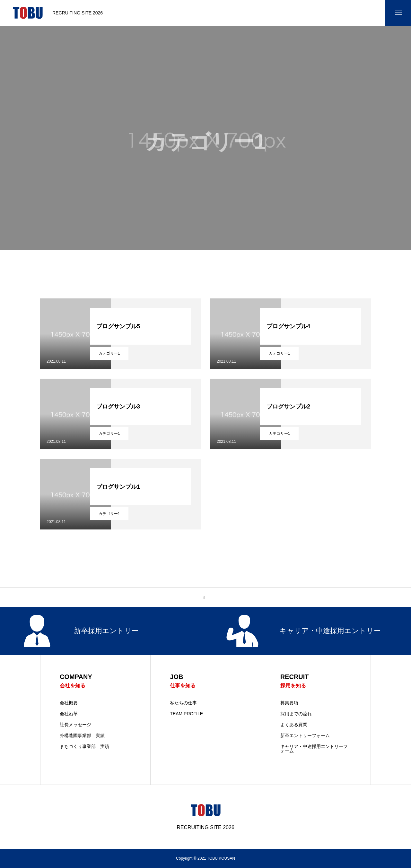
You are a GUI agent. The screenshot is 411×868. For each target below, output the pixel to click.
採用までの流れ (296, 714)
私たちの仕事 (183, 703)
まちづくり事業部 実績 (84, 746)
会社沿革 (69, 714)
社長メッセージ (75, 725)
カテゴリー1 (109, 353)
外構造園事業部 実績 (82, 735)
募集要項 (289, 703)
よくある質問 (294, 725)
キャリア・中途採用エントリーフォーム (314, 749)
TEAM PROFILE (186, 714)
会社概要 (69, 703)
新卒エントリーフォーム (305, 735)
